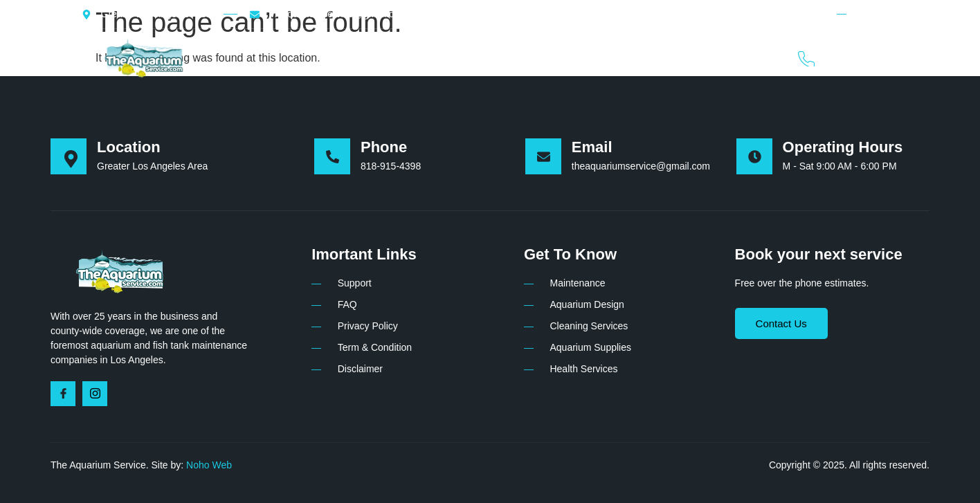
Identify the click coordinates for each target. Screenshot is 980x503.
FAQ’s (660, 57)
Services (485, 57)
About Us (415, 57)
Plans (545, 57)
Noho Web (209, 465)
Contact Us (727, 57)
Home (353, 57)
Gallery (602, 57)
